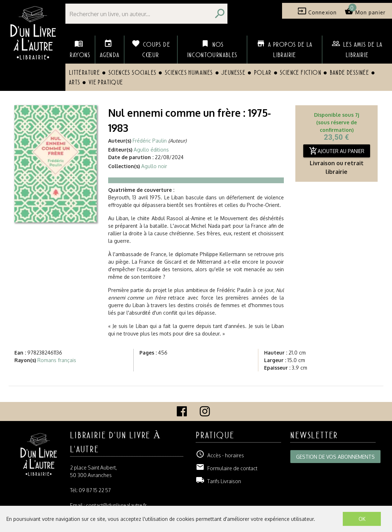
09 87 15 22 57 (95, 490)
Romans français (57, 360)
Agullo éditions (151, 150)
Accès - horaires (220, 455)
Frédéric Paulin (150, 141)
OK (362, 519)
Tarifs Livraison (218, 481)
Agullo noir (154, 166)
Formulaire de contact (227, 468)
